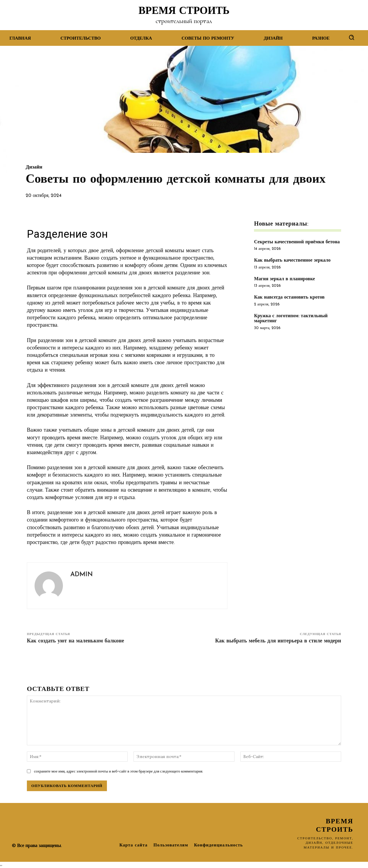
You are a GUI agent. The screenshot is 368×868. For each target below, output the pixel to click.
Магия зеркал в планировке (284, 279)
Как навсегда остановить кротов (289, 297)
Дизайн (34, 167)
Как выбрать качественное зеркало (292, 260)
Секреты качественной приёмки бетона (297, 242)
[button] (351, 37)
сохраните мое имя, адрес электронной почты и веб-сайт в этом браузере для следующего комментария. (119, 771)
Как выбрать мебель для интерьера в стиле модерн (278, 641)
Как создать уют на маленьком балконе (75, 641)
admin (82, 575)
